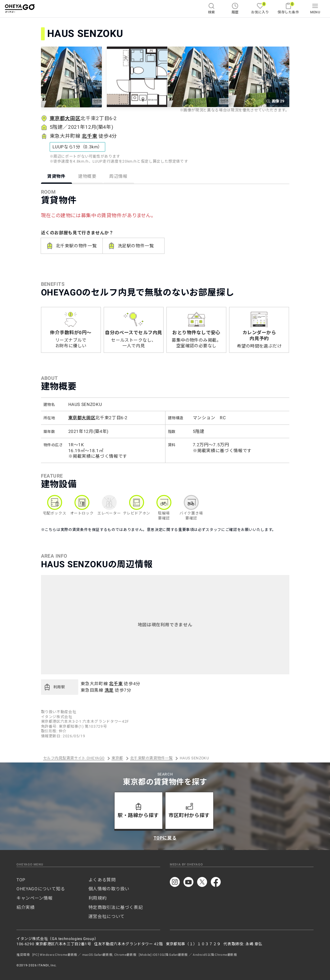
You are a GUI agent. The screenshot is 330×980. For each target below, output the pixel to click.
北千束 (89, 136)
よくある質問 (102, 880)
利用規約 (98, 898)
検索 (212, 8)
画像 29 (275, 101)
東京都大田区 (65, 118)
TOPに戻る (165, 838)
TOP (21, 880)
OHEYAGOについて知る (41, 889)
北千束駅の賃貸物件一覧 (151, 758)
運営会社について (107, 916)
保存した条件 (288, 8)
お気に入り (260, 8)
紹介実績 (26, 907)
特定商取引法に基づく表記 (116, 907)
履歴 (235, 8)
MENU (315, 8)
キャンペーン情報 (34, 898)
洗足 (109, 690)
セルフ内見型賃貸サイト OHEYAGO (74, 758)
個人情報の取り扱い (109, 889)
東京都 (117, 758)
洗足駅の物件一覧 (131, 246)
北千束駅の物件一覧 (71, 246)
